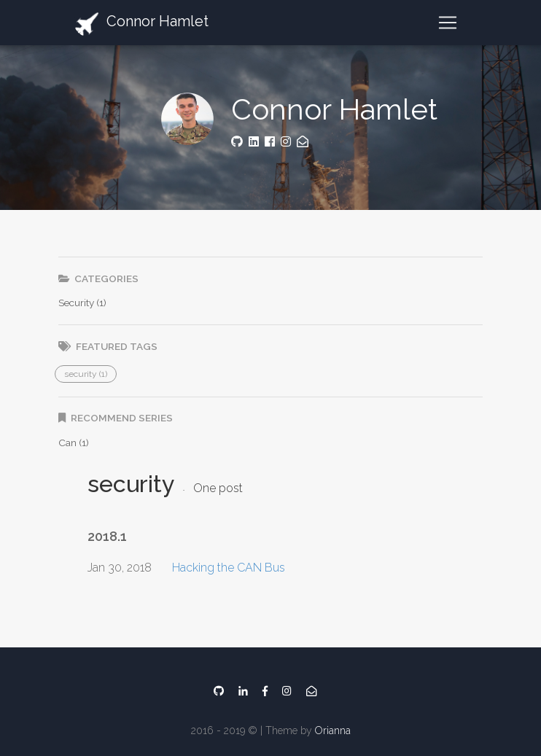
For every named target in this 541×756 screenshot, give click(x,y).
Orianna (333, 730)
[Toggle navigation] (448, 23)
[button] (86, 374)
